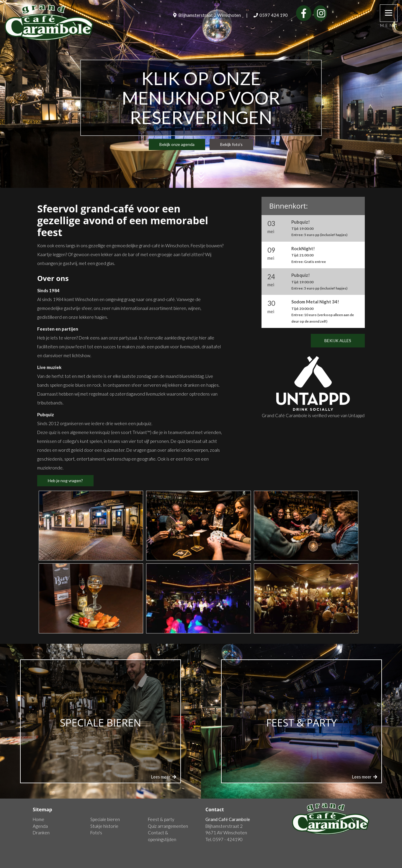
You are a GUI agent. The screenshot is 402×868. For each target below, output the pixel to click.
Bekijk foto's (231, 144)
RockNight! (309, 255)
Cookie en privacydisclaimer (60, 863)
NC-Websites (335, 863)
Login (364, 863)
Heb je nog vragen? (65, 481)
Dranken (41, 833)
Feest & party (161, 819)
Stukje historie (104, 826)
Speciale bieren (105, 819)
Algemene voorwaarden (114, 863)
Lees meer (164, 777)
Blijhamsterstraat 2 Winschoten (207, 15)
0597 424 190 (271, 15)
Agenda (40, 826)
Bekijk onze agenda (177, 144)
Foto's (96, 833)
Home (39, 819)
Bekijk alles (338, 340)
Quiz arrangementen (168, 826)
